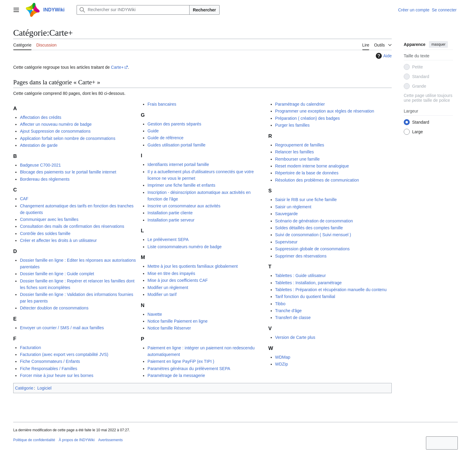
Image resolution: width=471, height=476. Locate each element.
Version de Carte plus (295, 337)
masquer (438, 44)
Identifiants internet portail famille (178, 164)
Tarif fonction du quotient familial (305, 297)
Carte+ (117, 67)
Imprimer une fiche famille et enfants (181, 185)
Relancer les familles (295, 152)
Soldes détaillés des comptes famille (309, 228)
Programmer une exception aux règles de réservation (325, 111)
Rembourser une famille (298, 159)
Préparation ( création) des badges (308, 118)
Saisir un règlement (293, 207)
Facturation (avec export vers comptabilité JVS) (64, 354)
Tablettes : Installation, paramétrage (308, 283)
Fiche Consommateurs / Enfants (50, 361)
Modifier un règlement (168, 288)
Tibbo (280, 304)
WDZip (282, 364)
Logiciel (44, 388)
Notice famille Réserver (169, 328)
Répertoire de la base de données (307, 173)
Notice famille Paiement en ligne (178, 321)
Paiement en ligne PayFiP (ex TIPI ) (181, 361)
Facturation (30, 348)
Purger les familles (292, 125)
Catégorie (24, 388)
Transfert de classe (293, 318)
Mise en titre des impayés (171, 273)
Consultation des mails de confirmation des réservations (72, 226)
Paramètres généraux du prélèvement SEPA (189, 369)
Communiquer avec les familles (49, 219)
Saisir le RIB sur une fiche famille (306, 200)
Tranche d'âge (289, 311)
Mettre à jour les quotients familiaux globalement (193, 266)
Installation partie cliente (170, 213)
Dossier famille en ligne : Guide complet (57, 274)
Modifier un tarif (162, 294)
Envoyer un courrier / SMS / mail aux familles (62, 328)
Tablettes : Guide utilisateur (301, 276)
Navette (155, 314)
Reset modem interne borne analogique (312, 166)
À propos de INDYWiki (76, 440)
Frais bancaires (162, 104)
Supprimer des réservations (301, 256)
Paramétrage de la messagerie (176, 375)
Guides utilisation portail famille (176, 145)
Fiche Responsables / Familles (49, 369)
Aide (383, 56)
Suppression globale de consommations (312, 249)
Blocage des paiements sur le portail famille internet (68, 172)
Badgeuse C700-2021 (40, 165)
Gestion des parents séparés (174, 124)
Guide (153, 131)
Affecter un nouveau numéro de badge (56, 124)
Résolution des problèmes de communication (317, 180)
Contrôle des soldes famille (45, 233)
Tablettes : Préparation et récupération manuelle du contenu (331, 290)
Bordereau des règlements (45, 179)
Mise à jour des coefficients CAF (178, 280)
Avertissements (111, 440)
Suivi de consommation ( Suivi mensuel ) (313, 235)
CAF (24, 199)
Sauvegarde (287, 214)
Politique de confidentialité (34, 440)
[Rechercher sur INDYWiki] (133, 10)
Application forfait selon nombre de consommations (68, 138)
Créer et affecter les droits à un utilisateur (58, 240)
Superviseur (286, 242)
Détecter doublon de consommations (54, 308)
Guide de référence (166, 138)
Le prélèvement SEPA (168, 240)
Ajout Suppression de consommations (55, 131)
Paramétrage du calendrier (300, 104)
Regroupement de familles (300, 145)
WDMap (283, 357)
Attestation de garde (39, 145)
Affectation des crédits (40, 117)
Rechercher (204, 10)
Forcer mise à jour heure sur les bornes (56, 375)
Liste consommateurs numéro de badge (185, 247)
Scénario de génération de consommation (314, 221)
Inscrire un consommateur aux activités (184, 206)
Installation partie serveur (171, 220)
